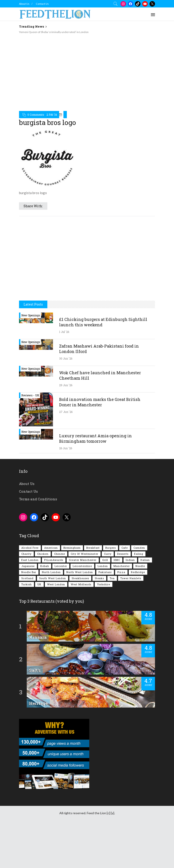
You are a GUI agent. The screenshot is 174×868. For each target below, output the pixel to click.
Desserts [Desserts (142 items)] (123, 554)
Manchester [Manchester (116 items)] (122, 566)
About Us (24, 4)
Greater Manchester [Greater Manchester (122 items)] (83, 560)
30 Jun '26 (66, 358)
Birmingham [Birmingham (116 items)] (72, 548)
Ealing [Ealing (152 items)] (139, 554)
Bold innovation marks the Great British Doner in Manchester (100, 402)
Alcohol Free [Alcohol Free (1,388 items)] (30, 548)
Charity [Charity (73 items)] (26, 554)
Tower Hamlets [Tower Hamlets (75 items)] (131, 578)
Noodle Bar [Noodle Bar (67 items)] (29, 572)
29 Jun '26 (66, 385)
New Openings (31, 315)
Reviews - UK (30, 395)
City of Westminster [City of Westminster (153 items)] (85, 554)
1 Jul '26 (64, 332)
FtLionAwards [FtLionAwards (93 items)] (54, 560)
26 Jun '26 (66, 448)
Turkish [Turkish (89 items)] (27, 584)
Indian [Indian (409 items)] (130, 560)
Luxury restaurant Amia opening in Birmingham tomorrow (95, 438)
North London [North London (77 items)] (51, 572)
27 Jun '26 (66, 412)
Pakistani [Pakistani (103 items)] (105, 572)
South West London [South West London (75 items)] (53, 578)
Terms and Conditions (38, 499)
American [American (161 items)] (51, 548)
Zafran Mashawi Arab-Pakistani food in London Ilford (99, 349)
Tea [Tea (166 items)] (112, 578)
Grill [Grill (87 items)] (105, 560)
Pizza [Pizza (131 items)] (121, 572)
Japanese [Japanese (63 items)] (28, 566)
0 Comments (36, 115)
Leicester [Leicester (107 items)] (61, 566)
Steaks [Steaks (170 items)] (99, 578)
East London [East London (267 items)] (30, 560)
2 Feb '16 (52, 115)
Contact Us (42, 4)
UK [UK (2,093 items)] (39, 584)
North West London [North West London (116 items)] (80, 572)
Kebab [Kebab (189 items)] (45, 566)
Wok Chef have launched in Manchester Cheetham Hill (100, 375)
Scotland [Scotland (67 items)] (27, 578)
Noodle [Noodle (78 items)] (140, 566)
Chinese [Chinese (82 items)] (60, 554)
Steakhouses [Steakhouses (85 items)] (80, 578)
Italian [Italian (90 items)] (145, 560)
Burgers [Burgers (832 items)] (111, 548)
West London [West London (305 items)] (56, 584)
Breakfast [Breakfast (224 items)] (93, 548)
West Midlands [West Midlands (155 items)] (81, 584)
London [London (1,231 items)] (103, 566)
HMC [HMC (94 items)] (117, 560)
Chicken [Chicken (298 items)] (43, 554)
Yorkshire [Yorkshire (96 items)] (104, 584)
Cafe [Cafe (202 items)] (125, 548)
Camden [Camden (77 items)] (139, 548)
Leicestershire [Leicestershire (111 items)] (82, 566)
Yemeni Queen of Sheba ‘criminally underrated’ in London (54, 32)
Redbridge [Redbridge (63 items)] (138, 572)
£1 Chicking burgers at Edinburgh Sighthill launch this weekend (103, 322)
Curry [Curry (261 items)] (108, 554)
